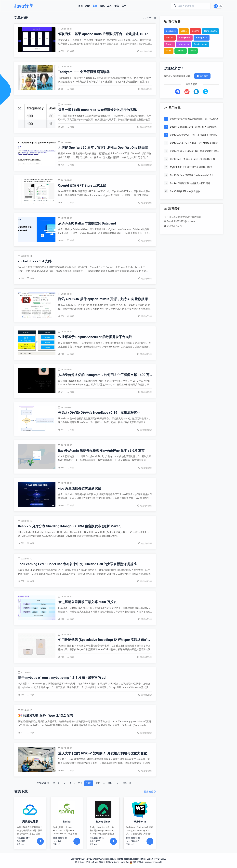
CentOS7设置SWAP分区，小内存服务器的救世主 (194, 135)
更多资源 (150, 792)
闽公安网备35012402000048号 (146, 862)
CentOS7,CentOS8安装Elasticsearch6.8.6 (191, 175)
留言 (117, 6)
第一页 (56, 783)
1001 (98, 783)
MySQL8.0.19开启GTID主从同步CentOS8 (191, 167)
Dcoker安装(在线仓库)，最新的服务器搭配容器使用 (194, 127)
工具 (109, 6)
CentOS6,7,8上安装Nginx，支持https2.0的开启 (194, 143)
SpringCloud (202, 37)
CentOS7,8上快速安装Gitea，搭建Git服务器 (192, 159)
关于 (124, 6)
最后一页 (127, 783)
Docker (169, 44)
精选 (88, 6)
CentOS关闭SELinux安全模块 (185, 191)
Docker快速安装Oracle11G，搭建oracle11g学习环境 (194, 151)
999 (80, 783)
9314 (110, 783)
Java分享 (24, 6)
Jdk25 (184, 31)
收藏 (71, 51)
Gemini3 (181, 51)
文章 (95, 6)
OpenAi (195, 31)
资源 (102, 6)
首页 (80, 6)
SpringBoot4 (185, 37)
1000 (89, 783)
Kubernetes (184, 44)
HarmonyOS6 (210, 31)
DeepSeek (171, 31)
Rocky (193, 51)
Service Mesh (200, 44)
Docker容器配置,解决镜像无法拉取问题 (190, 183)
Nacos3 (170, 37)
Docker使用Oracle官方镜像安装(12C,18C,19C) (194, 119)
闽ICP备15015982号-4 (119, 862)
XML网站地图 (101, 862)
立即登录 (202, 76)
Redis (169, 51)
